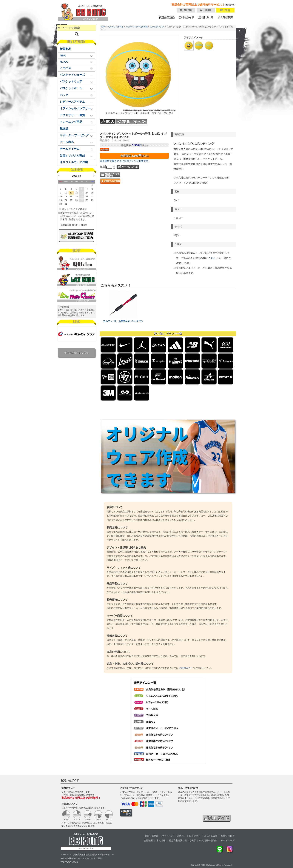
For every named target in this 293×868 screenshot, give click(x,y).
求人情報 (161, 841)
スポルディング (157, 27)
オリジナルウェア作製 (74, 162)
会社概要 (148, 841)
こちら (212, 258)
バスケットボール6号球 (137, 27)
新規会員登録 (152, 836)
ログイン (181, 836)
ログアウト (195, 836)
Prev (59, 176)
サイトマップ (228, 841)
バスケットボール (115, 27)
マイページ (167, 836)
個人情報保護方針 (208, 841)
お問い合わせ (228, 836)
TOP (103, 27)
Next (94, 176)
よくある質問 (211, 836)
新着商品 (65, 49)
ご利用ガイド (186, 668)
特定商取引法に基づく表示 (182, 841)
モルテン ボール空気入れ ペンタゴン (123, 321)
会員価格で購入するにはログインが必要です (124, 161)
